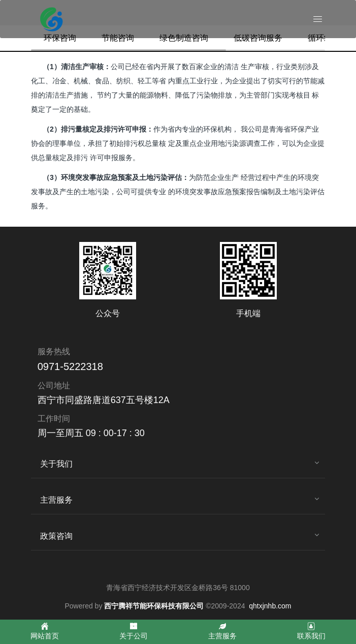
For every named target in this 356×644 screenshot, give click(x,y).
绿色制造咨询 (184, 38)
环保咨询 (60, 38)
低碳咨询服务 (258, 38)
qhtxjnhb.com (270, 606)
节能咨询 (118, 38)
